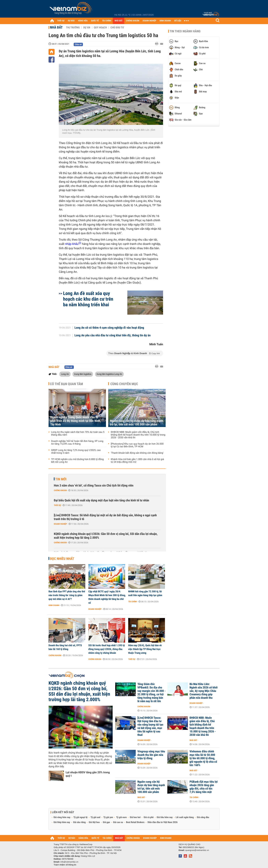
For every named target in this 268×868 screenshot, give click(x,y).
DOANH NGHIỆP (149, 21)
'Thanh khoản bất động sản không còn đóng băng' (137, 453)
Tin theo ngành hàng (185, 31)
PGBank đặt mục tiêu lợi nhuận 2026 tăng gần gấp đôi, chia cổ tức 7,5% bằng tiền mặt (204, 787)
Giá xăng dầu (203, 817)
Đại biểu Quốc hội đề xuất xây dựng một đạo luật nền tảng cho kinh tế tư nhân (101, 500)
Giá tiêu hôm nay (165, 817)
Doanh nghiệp (60, 524)
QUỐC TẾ (95, 21)
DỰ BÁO (71, 21)
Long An (65, 374)
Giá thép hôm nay (62, 822)
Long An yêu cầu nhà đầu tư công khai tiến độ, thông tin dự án (113, 336)
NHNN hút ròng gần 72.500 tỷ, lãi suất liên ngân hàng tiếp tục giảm (145, 593)
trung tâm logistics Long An (109, 374)
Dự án (87, 28)
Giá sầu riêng (79, 822)
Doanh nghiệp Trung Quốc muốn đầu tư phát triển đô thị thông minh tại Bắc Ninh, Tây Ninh (76, 421)
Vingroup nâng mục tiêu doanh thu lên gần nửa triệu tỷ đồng (151, 755)
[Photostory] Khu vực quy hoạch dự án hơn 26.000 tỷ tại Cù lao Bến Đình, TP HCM (137, 445)
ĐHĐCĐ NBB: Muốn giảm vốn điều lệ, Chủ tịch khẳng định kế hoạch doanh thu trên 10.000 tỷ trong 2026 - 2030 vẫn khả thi (138, 435)
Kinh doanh (54, 605)
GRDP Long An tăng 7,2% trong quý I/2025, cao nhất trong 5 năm (76, 452)
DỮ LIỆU (178, 21)
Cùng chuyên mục (124, 384)
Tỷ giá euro (121, 817)
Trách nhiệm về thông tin (65, 865)
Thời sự (57, 505)
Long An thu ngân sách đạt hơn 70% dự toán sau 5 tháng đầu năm (78, 433)
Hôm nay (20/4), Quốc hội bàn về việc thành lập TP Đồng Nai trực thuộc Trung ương (145, 649)
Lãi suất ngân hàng (185, 817)
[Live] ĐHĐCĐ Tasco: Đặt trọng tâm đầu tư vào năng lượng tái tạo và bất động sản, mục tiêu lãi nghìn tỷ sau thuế (150, 726)
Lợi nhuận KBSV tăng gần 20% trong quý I (88, 774)
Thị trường (73, 28)
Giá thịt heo (94, 822)
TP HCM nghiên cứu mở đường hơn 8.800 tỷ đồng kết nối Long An (77, 461)
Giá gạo (106, 822)
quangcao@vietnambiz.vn (197, 850)
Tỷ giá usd (95, 817)
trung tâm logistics (83, 374)
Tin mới (61, 479)
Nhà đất (56, 27)
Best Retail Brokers (135, 822)
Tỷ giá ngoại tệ (81, 817)
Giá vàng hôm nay (62, 817)
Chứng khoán (60, 490)
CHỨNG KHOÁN (133, 21)
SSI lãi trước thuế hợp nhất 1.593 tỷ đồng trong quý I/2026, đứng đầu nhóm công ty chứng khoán (107, 649)
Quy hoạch (100, 28)
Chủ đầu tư (117, 28)
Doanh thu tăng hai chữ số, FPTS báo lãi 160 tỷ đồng (65, 647)
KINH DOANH (165, 21)
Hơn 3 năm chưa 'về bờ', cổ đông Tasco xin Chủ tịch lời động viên (94, 486)
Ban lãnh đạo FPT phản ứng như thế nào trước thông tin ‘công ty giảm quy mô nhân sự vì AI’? (67, 595)
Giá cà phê (149, 817)
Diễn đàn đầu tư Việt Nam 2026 (162, 822)
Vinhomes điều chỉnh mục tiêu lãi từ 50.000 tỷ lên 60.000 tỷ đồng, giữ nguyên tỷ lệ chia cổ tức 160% (203, 758)
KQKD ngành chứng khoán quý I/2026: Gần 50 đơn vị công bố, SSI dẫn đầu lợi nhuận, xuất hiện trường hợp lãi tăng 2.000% (106, 536)
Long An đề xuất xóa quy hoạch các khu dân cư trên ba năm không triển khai (88, 299)
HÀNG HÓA (83, 21)
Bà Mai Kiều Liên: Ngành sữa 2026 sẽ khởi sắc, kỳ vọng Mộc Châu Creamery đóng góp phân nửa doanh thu (204, 691)
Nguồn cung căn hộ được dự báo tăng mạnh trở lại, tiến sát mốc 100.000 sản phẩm (137, 423)
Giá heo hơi (135, 817)
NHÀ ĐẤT (118, 21)
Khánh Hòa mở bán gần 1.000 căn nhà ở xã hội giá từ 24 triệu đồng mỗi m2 (137, 461)
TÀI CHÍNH (107, 21)
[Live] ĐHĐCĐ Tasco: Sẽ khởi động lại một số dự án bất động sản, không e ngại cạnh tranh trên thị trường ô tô (105, 517)
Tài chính (133, 602)
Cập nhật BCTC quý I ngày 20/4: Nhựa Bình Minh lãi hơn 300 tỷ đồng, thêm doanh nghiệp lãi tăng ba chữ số (107, 597)
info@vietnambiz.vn (69, 862)
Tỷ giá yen (108, 817)
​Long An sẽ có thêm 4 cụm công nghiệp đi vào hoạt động (109, 328)
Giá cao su (118, 822)
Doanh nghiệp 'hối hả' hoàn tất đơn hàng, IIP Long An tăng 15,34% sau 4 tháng (77, 443)
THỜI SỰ (61, 21)
